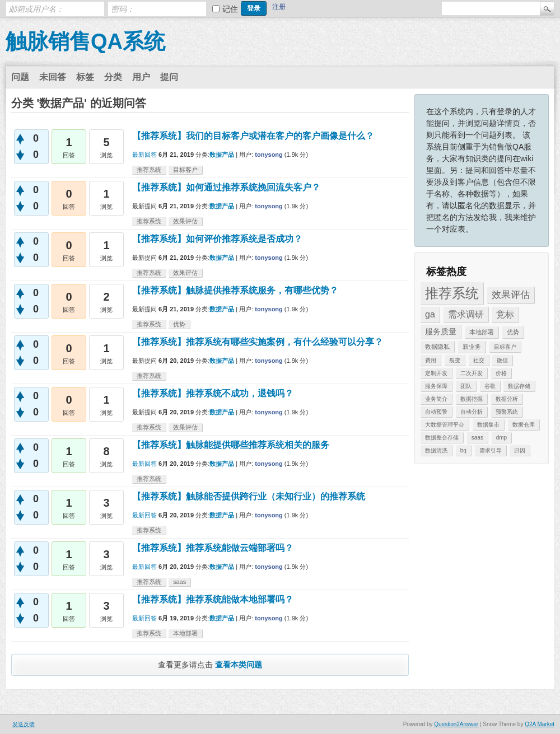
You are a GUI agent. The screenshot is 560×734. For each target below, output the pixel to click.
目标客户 (505, 347)
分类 (113, 77)
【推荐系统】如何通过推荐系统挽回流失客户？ (226, 187)
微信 (502, 360)
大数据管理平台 (445, 425)
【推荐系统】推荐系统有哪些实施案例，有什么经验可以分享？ (258, 342)
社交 (479, 360)
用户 (141, 77)
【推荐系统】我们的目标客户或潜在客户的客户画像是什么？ (253, 136)
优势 (513, 332)
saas (477, 438)
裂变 (455, 360)
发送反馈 (24, 724)
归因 (520, 450)
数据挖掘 (472, 399)
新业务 (472, 347)
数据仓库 (524, 425)
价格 (501, 373)
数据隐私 (437, 347)
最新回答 (144, 155)
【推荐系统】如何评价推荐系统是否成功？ (217, 239)
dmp (501, 438)
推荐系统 (452, 293)
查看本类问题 (239, 665)
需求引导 (491, 450)
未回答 (53, 77)
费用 (431, 360)
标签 (85, 77)
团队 (466, 386)
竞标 (505, 314)
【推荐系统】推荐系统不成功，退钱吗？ (213, 393)
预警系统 (507, 412)
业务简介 (436, 399)
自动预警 (436, 412)
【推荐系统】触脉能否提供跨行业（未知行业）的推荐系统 (249, 496)
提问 (169, 77)
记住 (230, 9)
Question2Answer (456, 724)
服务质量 (441, 331)
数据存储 (519, 386)
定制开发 (436, 373)
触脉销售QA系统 (85, 41)
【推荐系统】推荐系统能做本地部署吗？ (213, 599)
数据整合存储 (442, 438)
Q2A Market (540, 724)
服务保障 (436, 386)
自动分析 (472, 412)
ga (430, 314)
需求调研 (466, 314)
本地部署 (482, 332)
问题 (20, 77)
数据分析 (507, 399)
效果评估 (511, 295)
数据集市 (488, 425)
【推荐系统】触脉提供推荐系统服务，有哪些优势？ (235, 290)
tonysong (269, 155)
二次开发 (472, 373)
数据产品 (222, 155)
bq (463, 450)
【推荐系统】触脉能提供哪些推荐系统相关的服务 (231, 445)
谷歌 (490, 386)
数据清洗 (436, 450)
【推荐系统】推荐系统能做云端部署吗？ (213, 548)
